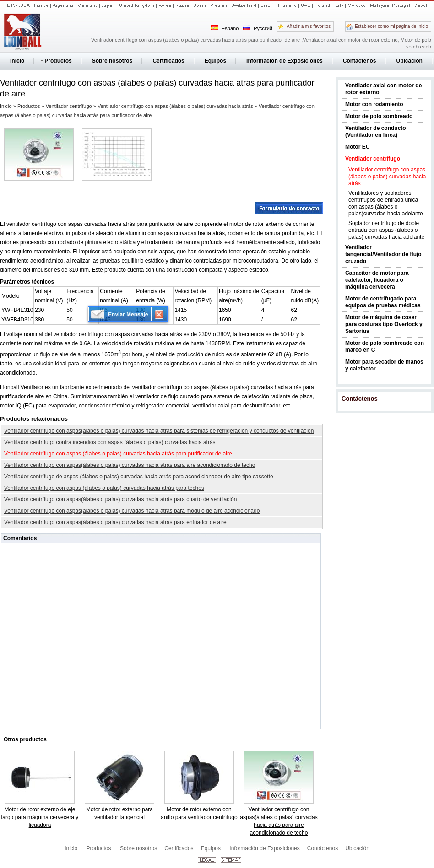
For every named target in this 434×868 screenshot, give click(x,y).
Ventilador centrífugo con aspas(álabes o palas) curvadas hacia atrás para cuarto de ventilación (120, 499)
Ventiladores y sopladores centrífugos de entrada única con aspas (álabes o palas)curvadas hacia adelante (386, 203)
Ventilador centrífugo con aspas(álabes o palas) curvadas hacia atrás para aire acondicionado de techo (130, 465)
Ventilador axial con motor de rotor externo (383, 89)
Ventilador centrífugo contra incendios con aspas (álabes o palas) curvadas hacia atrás (110, 442)
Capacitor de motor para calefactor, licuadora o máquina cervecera (377, 280)
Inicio (7, 106)
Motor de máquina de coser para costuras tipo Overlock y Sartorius (384, 324)
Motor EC (357, 147)
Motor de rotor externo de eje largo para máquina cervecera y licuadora (40, 817)
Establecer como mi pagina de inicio (391, 26)
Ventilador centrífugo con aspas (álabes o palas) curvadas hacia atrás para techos (104, 488)
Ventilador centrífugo (373, 159)
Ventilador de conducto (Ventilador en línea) (376, 131)
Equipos (212, 848)
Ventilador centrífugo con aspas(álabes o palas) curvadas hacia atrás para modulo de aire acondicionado (132, 511)
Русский (258, 28)
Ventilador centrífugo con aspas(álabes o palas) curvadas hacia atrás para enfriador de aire (115, 522)
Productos (30, 106)
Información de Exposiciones (264, 848)
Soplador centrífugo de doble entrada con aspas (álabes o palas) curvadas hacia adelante (386, 230)
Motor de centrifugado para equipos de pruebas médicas (383, 302)
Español (225, 28)
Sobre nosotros (138, 848)
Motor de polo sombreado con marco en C (385, 346)
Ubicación (357, 848)
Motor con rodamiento (374, 104)
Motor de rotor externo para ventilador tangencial (119, 813)
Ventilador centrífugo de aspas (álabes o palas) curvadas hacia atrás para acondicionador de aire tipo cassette (139, 477)
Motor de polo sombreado (379, 116)
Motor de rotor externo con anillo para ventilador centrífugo (199, 813)
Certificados (179, 848)
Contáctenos (360, 399)
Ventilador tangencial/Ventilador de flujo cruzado (383, 254)
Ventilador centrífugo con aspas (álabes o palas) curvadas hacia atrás (387, 177)
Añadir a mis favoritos (309, 26)
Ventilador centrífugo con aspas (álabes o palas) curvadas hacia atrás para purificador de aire (118, 454)
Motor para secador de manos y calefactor (384, 365)
